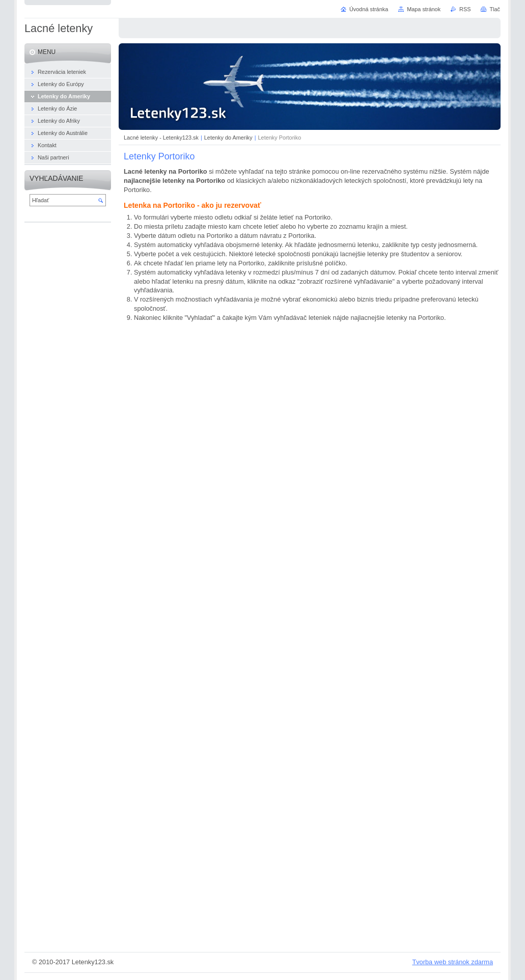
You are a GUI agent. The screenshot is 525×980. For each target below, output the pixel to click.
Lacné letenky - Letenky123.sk (161, 138)
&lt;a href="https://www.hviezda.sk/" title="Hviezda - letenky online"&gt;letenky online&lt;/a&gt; (315, 635)
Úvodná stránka (369, 9)
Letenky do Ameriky (228, 138)
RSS (465, 9)
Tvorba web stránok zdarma (452, 962)
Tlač (495, 9)
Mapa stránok (424, 9)
